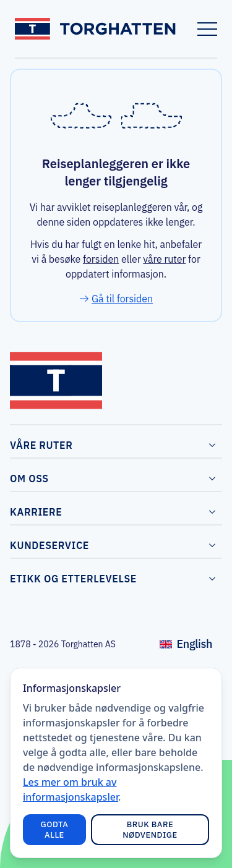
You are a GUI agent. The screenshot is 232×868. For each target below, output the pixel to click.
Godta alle (55, 830)
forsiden (101, 259)
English (191, 647)
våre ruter (164, 259)
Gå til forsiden (122, 299)
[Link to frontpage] (96, 29)
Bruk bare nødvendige (150, 830)
